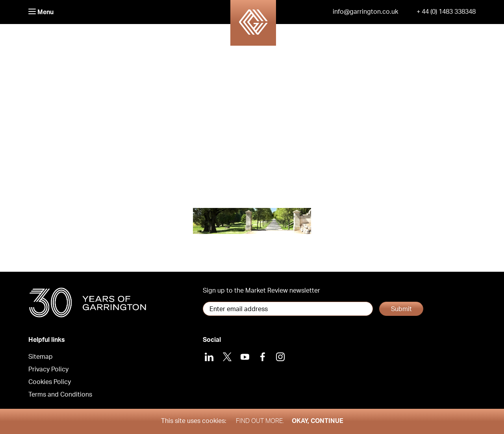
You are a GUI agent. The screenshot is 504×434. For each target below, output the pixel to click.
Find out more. (260, 421)
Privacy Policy (48, 369)
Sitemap (41, 357)
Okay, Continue (318, 421)
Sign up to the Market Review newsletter (261, 291)
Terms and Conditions (60, 395)
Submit (401, 309)
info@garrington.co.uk (365, 12)
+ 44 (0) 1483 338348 (446, 12)
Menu (41, 12)
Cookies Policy (50, 382)
